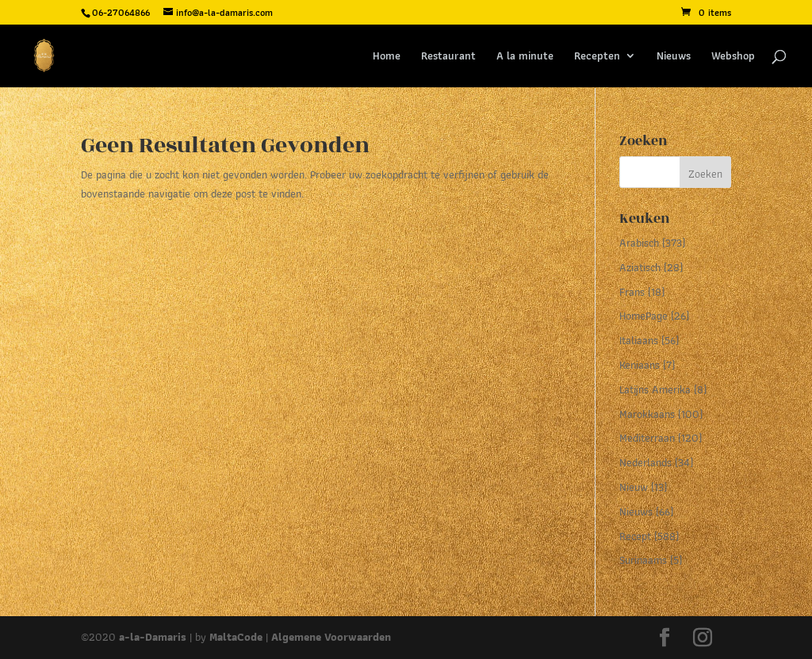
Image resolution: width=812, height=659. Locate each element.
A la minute (525, 57)
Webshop (733, 57)
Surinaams (643, 560)
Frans (632, 292)
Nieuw (634, 487)
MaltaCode (236, 637)
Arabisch (639, 243)
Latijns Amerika (655, 389)
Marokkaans (647, 414)
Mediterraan (647, 438)
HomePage (643, 316)
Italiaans (639, 340)
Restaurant (448, 57)
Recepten (597, 57)
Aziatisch (640, 267)
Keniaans (640, 365)
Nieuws (674, 57)
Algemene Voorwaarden (331, 637)
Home (387, 57)
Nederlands (645, 462)
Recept (635, 536)
